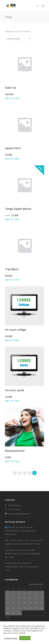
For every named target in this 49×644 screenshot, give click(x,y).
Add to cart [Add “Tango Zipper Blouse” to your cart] (12, 219)
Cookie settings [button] (11, 638)
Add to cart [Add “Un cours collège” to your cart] (12, 340)
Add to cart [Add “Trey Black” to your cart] (12, 280)
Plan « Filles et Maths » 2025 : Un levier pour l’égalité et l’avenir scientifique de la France (24, 542)
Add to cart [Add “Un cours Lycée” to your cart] (12, 401)
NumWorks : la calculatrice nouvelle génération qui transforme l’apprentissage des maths (23, 554)
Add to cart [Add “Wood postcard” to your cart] (12, 461)
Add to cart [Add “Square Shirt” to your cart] (12, 159)
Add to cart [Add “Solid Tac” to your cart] (12, 98)
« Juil (7, 617)
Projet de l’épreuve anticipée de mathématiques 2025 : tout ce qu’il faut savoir (21, 567)
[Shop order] (18, 39)
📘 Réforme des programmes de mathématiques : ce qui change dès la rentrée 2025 (21, 531)
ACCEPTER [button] (25, 638)
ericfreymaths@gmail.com (19, 514)
